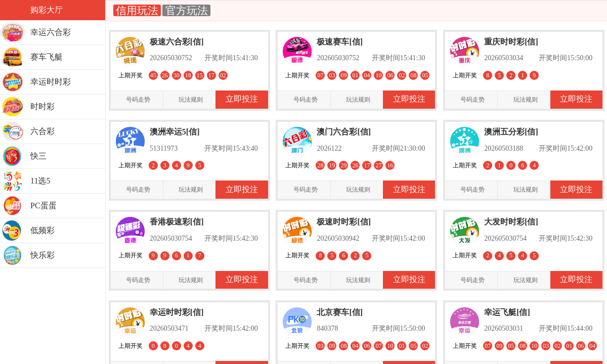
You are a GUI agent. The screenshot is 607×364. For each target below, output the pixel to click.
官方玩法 (186, 10)
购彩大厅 (47, 10)
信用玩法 (137, 10)
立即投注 (242, 99)
